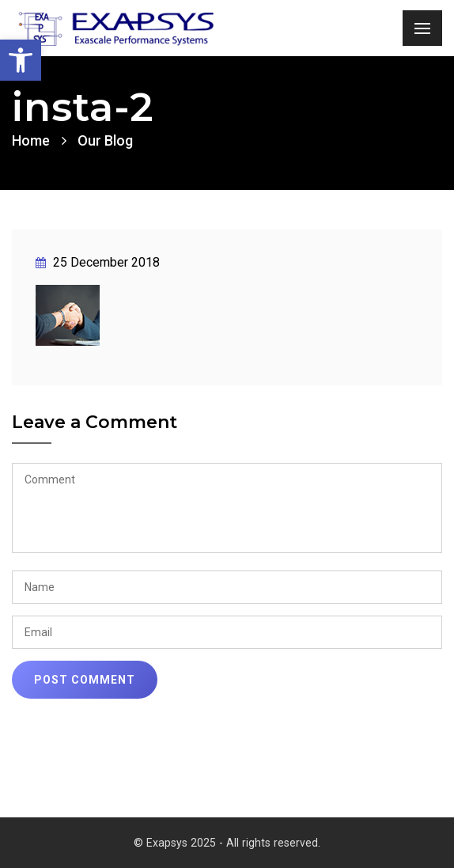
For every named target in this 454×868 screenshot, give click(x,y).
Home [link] (31, 140)
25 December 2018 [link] (98, 262)
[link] (21, 60)
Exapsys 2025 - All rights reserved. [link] (233, 843)
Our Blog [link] (105, 140)
